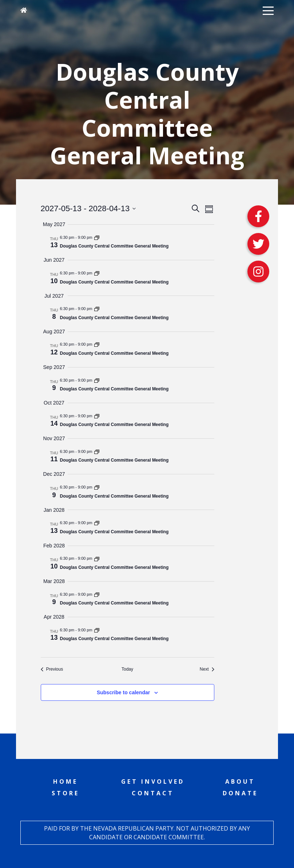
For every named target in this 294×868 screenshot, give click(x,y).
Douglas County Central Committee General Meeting (114, 246)
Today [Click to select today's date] (127, 669)
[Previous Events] (52, 669)
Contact (153, 793)
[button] (268, 10)
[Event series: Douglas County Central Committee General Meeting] (97, 237)
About (240, 781)
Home (65, 781)
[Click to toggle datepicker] (88, 208)
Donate (240, 793)
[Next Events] (207, 669)
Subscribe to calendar (123, 692)
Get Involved (153, 781)
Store (65, 793)
